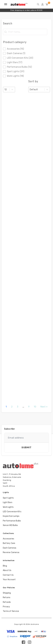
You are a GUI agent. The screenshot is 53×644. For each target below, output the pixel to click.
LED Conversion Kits (12, 512)
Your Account (9, 580)
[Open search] (39, 4)
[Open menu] (6, 4)
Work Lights (8, 507)
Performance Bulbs (12, 521)
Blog (5, 566)
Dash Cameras (10, 548)
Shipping (7, 593)
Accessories (8, 539)
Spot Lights (8, 498)
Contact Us (8, 575)
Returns (7, 597)
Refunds (7, 602)
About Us (7, 570)
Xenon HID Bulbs (10, 525)
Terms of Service (11, 611)
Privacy (6, 607)
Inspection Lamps (11, 516)
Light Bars (8, 502)
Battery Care (9, 543)
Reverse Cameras (11, 552)
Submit (26, 447)
